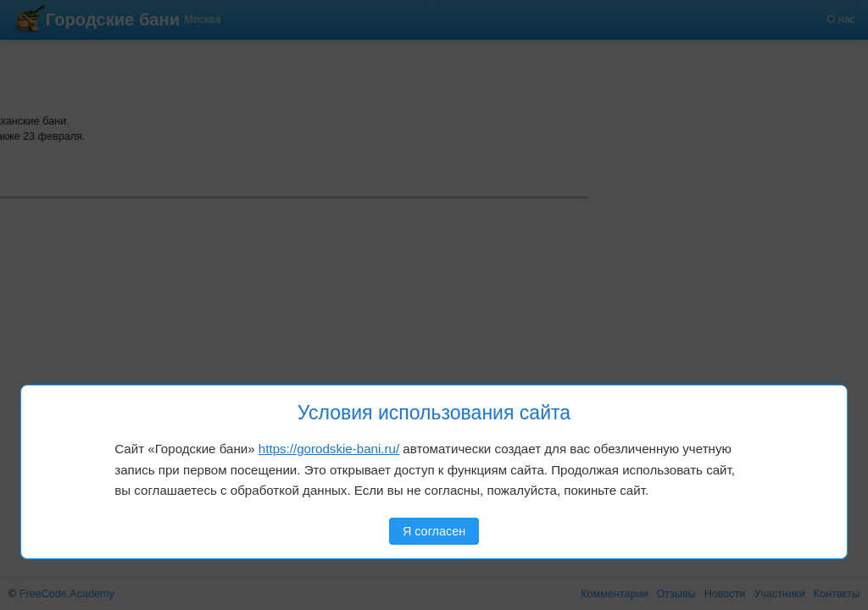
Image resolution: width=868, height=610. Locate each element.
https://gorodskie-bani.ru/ (329, 449)
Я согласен (434, 531)
